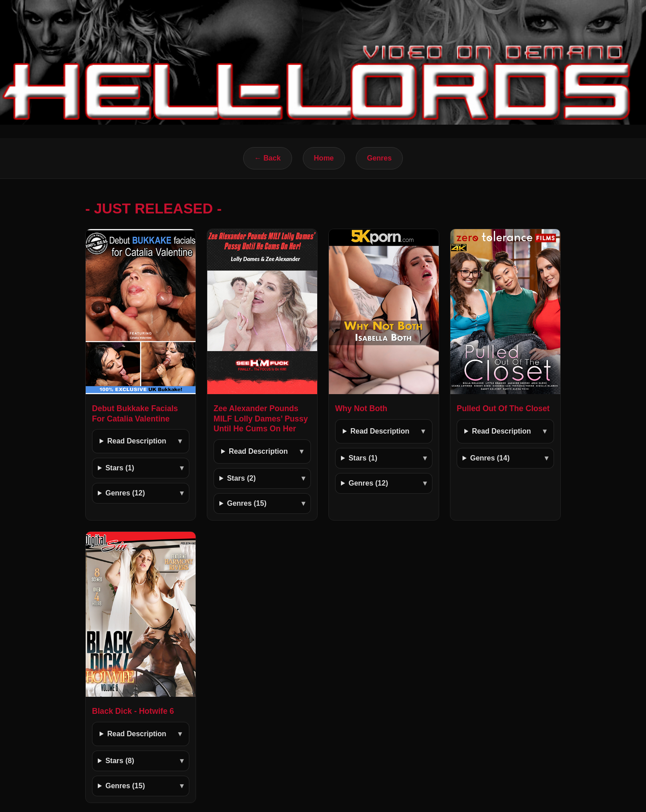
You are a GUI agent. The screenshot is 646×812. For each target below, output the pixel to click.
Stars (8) (120, 761)
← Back (268, 158)
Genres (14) (490, 458)
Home (324, 158)
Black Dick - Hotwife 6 (133, 711)
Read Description (137, 441)
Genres (379, 158)
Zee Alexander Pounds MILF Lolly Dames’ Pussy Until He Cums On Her (261, 419)
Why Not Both (361, 408)
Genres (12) (125, 493)
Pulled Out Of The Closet (503, 408)
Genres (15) (247, 503)
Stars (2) (241, 478)
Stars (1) (120, 468)
